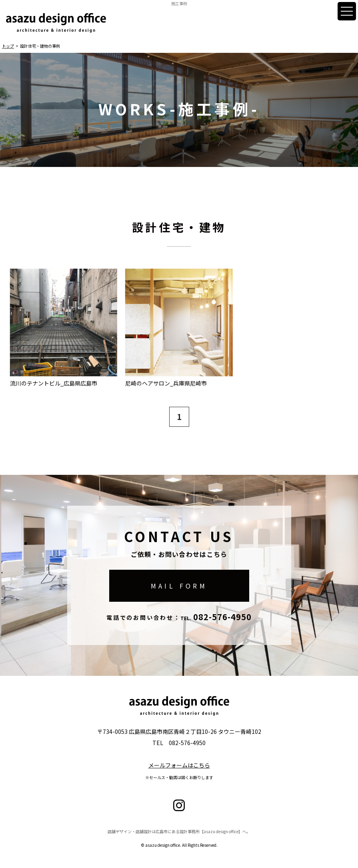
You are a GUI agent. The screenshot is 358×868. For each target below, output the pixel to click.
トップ (8, 46)
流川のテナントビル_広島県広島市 (54, 383)
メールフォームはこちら (179, 765)
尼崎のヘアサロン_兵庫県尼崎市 (166, 383)
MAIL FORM (179, 586)
